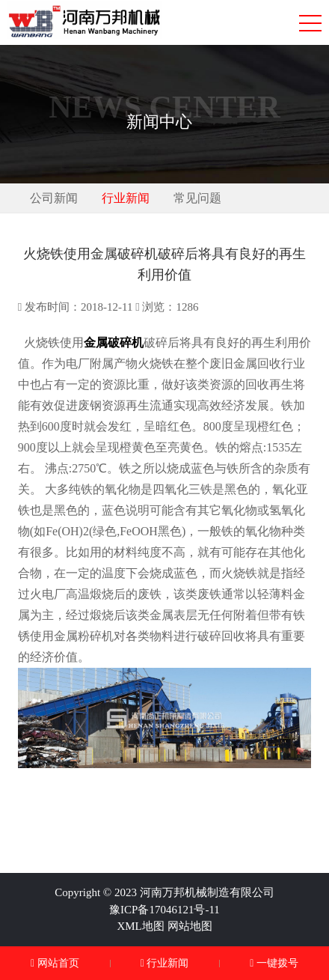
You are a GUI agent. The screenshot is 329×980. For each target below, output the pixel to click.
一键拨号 (274, 963)
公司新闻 (54, 198)
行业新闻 (126, 198)
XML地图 (140, 926)
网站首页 (55, 963)
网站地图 (190, 926)
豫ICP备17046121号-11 (164, 910)
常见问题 (197, 198)
